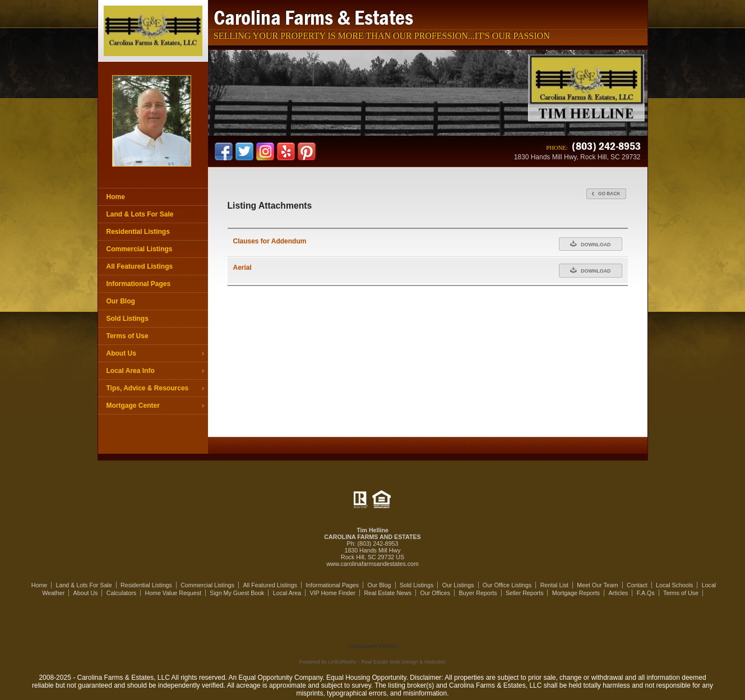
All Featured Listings (140, 266)
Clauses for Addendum (270, 241)
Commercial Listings (140, 249)
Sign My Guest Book (237, 593)
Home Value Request (173, 593)
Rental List (554, 585)
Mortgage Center (133, 406)
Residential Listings (138, 232)
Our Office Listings (507, 585)
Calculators (121, 593)
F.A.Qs (646, 593)
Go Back (606, 194)
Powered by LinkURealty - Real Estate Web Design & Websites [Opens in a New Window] (372, 662)
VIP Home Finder (332, 593)
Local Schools (674, 585)
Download (591, 244)
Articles (618, 593)
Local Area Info (131, 371)
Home (116, 197)
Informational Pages (139, 284)
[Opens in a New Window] (373, 630)
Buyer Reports (478, 593)
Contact (637, 585)
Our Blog (121, 301)
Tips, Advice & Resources (148, 388)
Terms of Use (128, 336)
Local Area (287, 593)
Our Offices (435, 593)
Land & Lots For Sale (140, 214)
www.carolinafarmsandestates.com (372, 564)
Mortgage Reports (576, 593)
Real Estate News (388, 593)
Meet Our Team (597, 585)
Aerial (242, 268)
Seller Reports (525, 593)
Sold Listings (128, 319)
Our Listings (458, 585)
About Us (121, 353)
